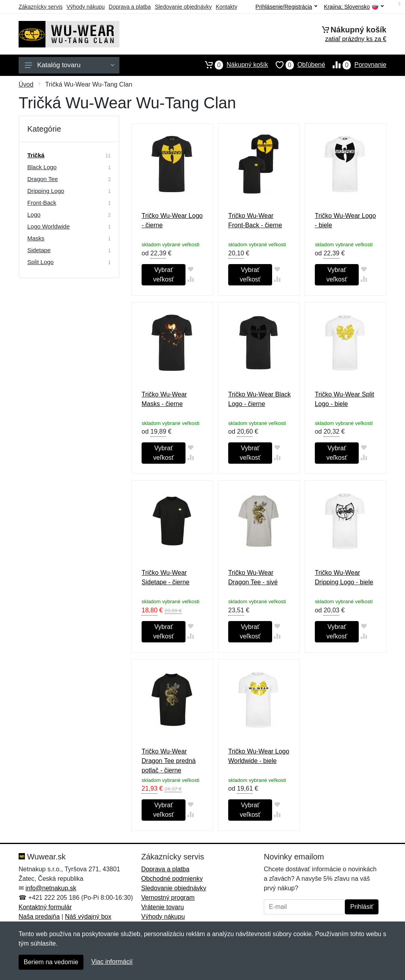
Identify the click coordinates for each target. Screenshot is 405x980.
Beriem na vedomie (51, 962)
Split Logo (41, 262)
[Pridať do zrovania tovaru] (190, 279)
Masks (36, 238)
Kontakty (226, 7)
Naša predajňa (39, 917)
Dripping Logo (46, 191)
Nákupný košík (233, 65)
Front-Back (42, 203)
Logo (34, 214)
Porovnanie (356, 65)
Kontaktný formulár (45, 907)
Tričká (36, 155)
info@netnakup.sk (51, 888)
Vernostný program (168, 898)
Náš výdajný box (88, 917)
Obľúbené (297, 65)
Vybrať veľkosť (163, 275)
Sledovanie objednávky (183, 7)
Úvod (26, 84)
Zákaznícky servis (41, 7)
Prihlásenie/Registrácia (286, 7)
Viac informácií (112, 962)
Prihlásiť (361, 907)
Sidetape (39, 250)
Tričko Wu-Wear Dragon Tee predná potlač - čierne (169, 761)
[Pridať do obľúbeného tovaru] (190, 269)
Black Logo (42, 167)
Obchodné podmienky (172, 879)
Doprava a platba (130, 7)
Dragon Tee (43, 179)
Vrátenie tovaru (163, 907)
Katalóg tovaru (70, 65)
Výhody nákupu (86, 7)
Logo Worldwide (48, 226)
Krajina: (354, 7)
